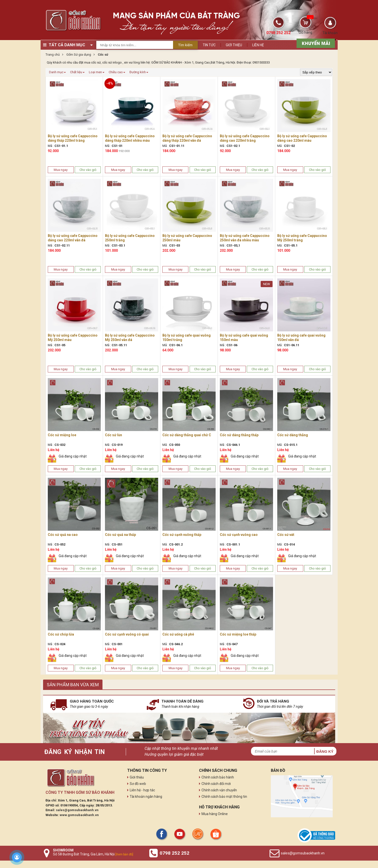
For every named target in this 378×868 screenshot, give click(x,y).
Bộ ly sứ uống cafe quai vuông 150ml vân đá (301, 338)
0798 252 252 (175, 853)
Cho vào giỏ (88, 170)
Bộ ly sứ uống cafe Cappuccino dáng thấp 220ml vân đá (187, 138)
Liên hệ (258, 45)
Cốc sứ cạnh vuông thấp (182, 535)
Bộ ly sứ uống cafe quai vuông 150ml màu (244, 338)
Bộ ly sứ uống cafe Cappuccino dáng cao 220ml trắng (245, 138)
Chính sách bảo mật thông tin (224, 797)
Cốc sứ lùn (113, 435)
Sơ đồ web (138, 784)
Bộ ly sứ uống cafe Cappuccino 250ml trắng (130, 238)
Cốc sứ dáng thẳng (293, 435)
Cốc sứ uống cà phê (178, 634)
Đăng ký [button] (325, 751)
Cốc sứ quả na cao (63, 535)
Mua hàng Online (215, 814)
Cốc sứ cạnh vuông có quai (127, 634)
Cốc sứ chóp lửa (61, 634)
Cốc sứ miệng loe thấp (238, 634)
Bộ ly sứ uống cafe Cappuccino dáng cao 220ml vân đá (73, 238)
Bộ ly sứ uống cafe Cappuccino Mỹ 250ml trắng (302, 238)
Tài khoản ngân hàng (146, 797)
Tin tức (209, 45)
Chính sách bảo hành (218, 777)
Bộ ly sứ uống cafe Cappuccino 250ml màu (187, 238)
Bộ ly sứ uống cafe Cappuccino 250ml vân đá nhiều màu (245, 238)
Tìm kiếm (185, 45)
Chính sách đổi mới (216, 784)
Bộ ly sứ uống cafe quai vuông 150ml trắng (187, 338)
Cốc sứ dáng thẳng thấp (239, 435)
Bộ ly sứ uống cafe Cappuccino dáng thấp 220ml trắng (73, 138)
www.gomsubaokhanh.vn (79, 815)
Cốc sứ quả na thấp (120, 535)
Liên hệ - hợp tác (142, 790)
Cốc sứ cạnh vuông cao (239, 535)
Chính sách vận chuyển (219, 790)
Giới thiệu (234, 45)
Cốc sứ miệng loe (62, 435)
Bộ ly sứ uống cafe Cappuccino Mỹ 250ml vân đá (130, 338)
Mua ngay (61, 170)
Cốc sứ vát (286, 535)
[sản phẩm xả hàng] (315, 43)
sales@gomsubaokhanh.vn (77, 810)
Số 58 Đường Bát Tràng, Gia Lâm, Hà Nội (93, 854)
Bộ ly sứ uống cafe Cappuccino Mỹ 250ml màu (73, 338)
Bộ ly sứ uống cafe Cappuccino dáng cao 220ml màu (302, 138)
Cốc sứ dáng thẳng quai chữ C (187, 435)
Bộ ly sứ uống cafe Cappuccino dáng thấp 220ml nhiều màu (130, 138)
